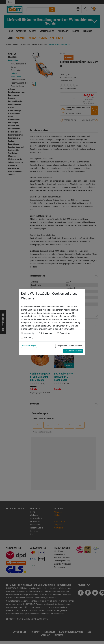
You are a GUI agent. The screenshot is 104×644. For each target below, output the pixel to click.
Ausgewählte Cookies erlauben (69, 346)
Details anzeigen (29, 346)
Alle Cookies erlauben (73, 351)
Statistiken (65, 333)
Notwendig (29, 333)
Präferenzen (47, 333)
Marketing (28, 338)
